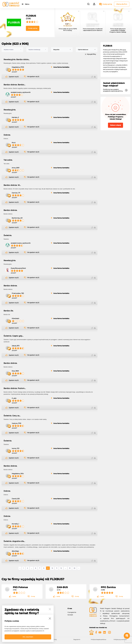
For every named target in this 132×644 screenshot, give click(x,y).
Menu (27, 4)
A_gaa (14, 398)
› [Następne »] (79, 568)
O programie (72, 612)
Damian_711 (16, 193)
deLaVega (15, 551)
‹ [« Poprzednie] (20, 568)
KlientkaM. (16, 318)
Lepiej (14, 596)
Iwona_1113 (15, 448)
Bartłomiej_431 (17, 218)
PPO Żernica (108, 587)
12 (61, 568)
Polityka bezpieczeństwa (98, 639)
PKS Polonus (20, 587)
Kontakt (70, 615)
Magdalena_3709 (18, 67)
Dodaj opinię (107, 4)
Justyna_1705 (16, 423)
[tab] (77, 609)
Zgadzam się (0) (14, 77)
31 (70, 568)
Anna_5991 (16, 168)
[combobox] (12, 50)
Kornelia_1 (15, 524)
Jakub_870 (16, 346)
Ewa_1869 (15, 371)
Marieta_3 (15, 117)
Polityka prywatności (120, 639)
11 (57, 568)
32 (74, 568)
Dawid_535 (16, 499)
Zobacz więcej (115, 125)
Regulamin (77, 639)
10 (52, 568)
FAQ (55, 639)
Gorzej (33, 596)
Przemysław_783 (18, 293)
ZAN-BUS (62, 587)
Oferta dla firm (122, 4)
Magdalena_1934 (18, 474)
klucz (14, 143)
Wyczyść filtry (91, 54)
